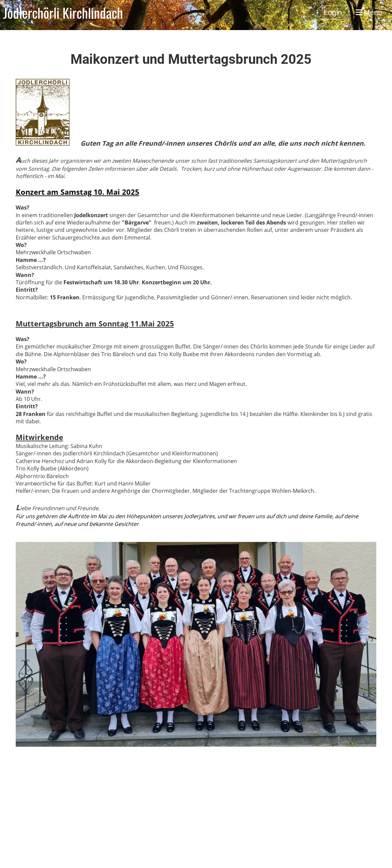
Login (333, 13)
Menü (369, 13)
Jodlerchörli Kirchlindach (63, 13)
